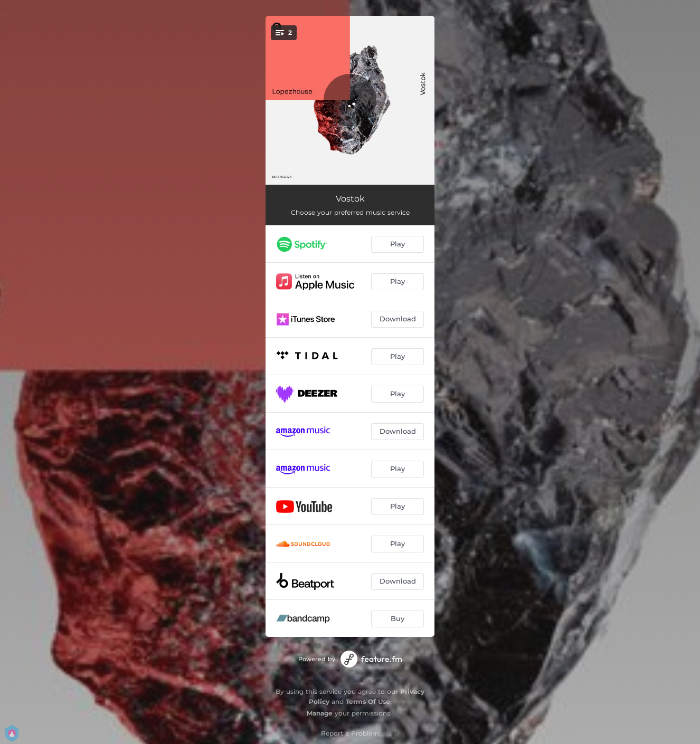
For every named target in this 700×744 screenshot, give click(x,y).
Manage (320, 713)
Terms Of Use (368, 702)
